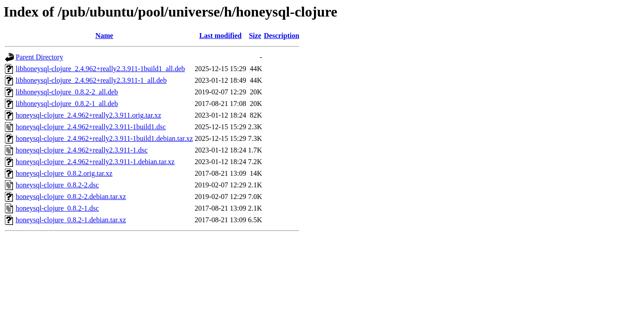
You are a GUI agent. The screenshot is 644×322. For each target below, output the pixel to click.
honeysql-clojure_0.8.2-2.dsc (57, 185)
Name (104, 36)
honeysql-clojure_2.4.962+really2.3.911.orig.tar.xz (88, 115)
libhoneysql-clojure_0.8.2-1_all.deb (67, 104)
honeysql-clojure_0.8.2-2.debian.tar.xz (71, 197)
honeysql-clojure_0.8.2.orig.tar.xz (64, 173)
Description (282, 36)
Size (255, 36)
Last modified (221, 36)
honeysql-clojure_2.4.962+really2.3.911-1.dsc (82, 150)
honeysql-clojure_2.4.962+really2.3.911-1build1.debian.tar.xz (104, 138)
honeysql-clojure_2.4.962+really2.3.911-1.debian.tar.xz (95, 162)
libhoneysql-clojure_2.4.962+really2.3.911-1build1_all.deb (100, 69)
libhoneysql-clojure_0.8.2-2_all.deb (67, 92)
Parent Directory (39, 57)
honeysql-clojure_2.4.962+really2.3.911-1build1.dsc (91, 127)
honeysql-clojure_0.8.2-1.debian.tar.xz (71, 220)
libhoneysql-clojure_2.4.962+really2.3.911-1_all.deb (91, 80)
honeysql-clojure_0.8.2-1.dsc (57, 208)
